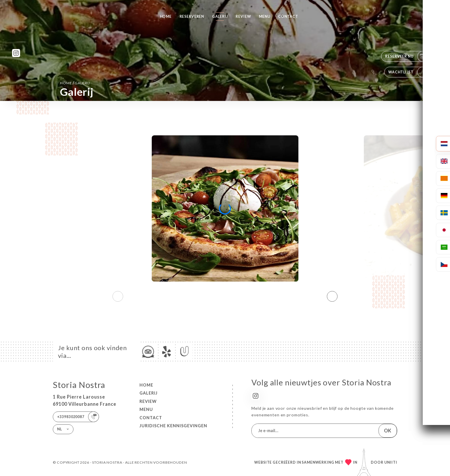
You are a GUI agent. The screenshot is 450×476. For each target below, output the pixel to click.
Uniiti (391, 462)
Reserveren (192, 16)
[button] (332, 296)
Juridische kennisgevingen (173, 426)
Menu (264, 16)
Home (166, 16)
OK (388, 431)
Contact (288, 16)
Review (243, 16)
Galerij (220, 16)
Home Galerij (75, 83)
